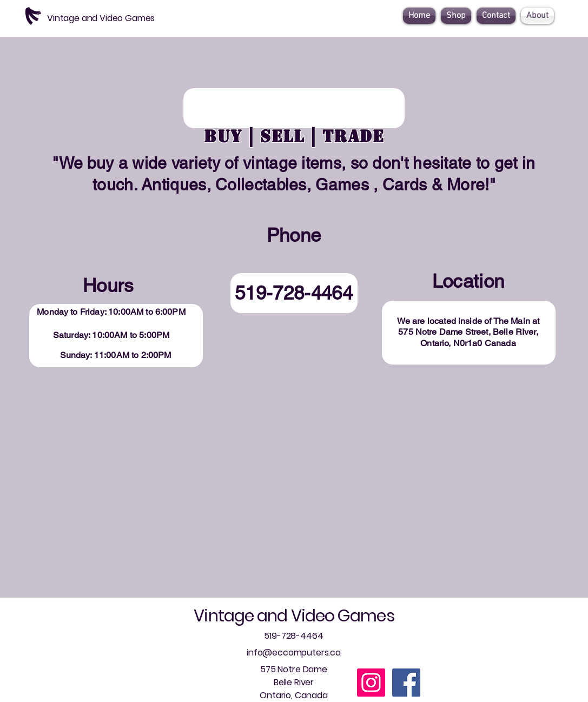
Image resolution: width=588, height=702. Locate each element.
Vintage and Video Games (294, 616)
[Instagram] (371, 683)
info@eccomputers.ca (294, 653)
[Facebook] (406, 683)
